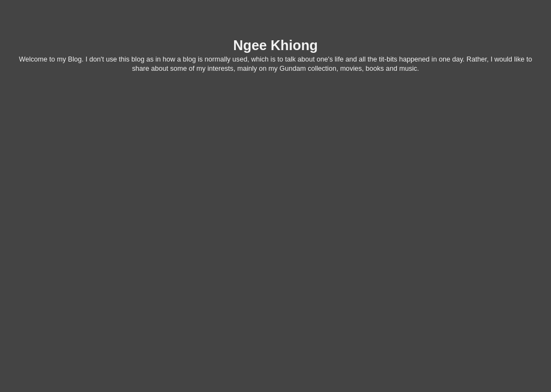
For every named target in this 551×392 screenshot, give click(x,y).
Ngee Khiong (275, 45)
